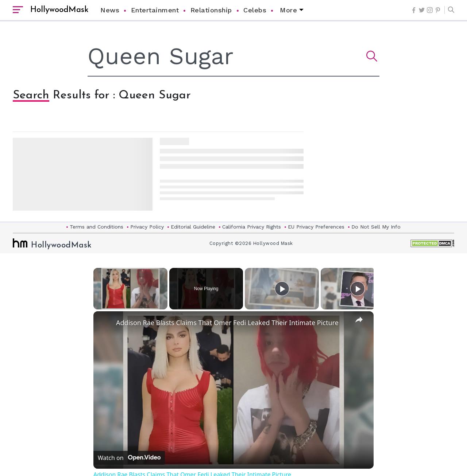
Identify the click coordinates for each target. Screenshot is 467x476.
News (110, 10)
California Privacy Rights (252, 227)
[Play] (282, 289)
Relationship (211, 10)
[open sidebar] (18, 10)
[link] (105, 323)
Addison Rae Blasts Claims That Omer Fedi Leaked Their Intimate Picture (227, 323)
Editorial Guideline (193, 227)
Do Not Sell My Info (376, 227)
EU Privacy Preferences (316, 227)
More (288, 10)
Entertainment (155, 10)
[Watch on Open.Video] (129, 458)
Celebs (255, 10)
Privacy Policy (147, 227)
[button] (449, 10)
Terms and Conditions (97, 227)
